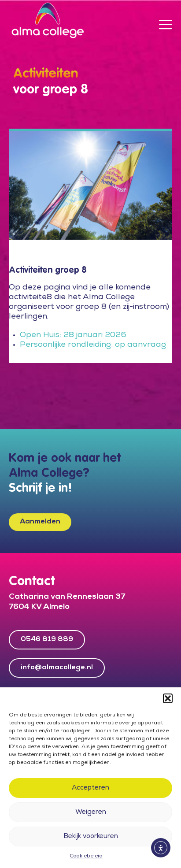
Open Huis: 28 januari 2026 (74, 335)
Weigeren (91, 812)
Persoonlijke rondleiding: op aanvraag (94, 345)
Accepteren (90, 788)
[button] (168, 698)
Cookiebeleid (86, 857)
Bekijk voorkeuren (91, 837)
